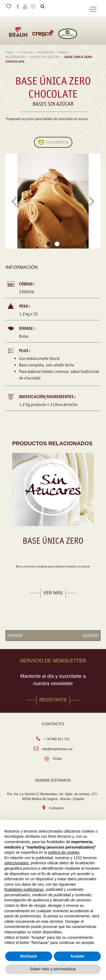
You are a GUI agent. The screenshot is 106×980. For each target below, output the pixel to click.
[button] (49, 245)
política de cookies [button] (64, 852)
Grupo (57, 759)
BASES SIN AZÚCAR (45, 57)
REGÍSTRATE (53, 700)
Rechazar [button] (29, 956)
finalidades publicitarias (24, 889)
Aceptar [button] (77, 956)
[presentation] (13, 201)
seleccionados (16, 863)
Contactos (56, 808)
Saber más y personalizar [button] (53, 969)
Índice (10, 52)
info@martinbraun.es (57, 749)
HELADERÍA (46, 52)
